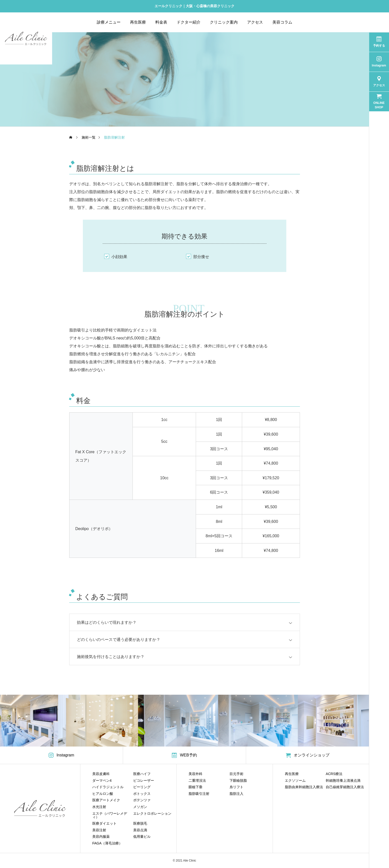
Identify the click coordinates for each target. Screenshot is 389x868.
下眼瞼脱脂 (238, 780)
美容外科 (195, 774)
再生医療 (138, 22)
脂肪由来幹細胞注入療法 (304, 787)
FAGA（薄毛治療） (107, 843)
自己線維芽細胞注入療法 (345, 787)
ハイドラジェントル (108, 787)
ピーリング (142, 787)
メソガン (140, 807)
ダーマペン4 (102, 780)
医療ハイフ (142, 774)
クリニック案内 (224, 22)
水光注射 (99, 807)
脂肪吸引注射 (199, 794)
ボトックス (142, 794)
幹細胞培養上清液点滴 (343, 780)
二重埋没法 (197, 780)
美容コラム (282, 22)
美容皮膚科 (101, 774)
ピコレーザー (144, 780)
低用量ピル (142, 837)
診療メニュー (109, 22)
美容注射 (99, 830)
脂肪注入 (236, 794)
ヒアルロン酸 (103, 794)
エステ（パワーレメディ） (110, 815)
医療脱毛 (140, 823)
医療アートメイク (106, 800)
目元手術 (236, 774)
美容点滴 (140, 830)
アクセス (255, 22)
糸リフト (236, 787)
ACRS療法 (334, 774)
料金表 (161, 22)
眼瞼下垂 (195, 787)
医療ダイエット (104, 823)
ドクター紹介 (189, 22)
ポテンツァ (142, 800)
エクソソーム (295, 780)
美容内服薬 (101, 837)
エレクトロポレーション (152, 813)
